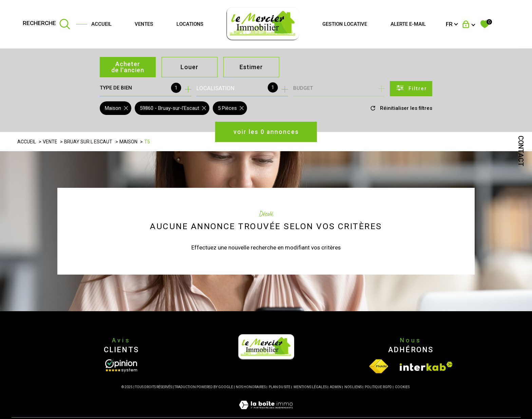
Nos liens (353, 387)
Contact (521, 151)
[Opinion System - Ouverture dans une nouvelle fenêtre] (121, 366)
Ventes (144, 24)
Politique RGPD (378, 387)
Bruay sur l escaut (88, 142)
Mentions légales (310, 387)
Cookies (402, 387)
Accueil (101, 24)
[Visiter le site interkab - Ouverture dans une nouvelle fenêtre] (426, 366)
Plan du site (280, 387)
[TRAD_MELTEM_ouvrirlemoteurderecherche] (46, 24)
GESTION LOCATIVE (345, 24)
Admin (336, 387)
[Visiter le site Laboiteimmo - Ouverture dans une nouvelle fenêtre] (266, 413)
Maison (128, 142)
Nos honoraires (251, 387)
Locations (190, 24)
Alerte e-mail (408, 24)
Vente (50, 142)
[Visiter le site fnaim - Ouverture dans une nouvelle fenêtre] (379, 366)
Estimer (251, 67)
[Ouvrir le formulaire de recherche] (411, 89)
